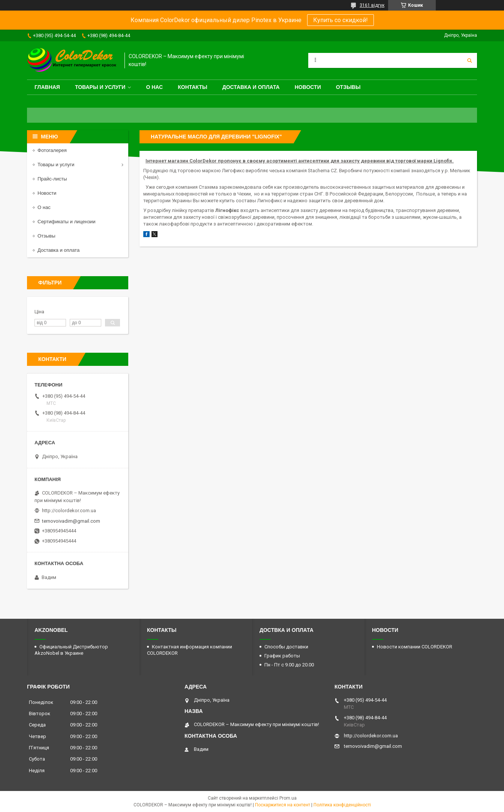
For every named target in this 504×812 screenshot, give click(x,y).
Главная (47, 87)
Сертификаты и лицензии (66, 222)
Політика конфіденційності (342, 805)
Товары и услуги (100, 87)
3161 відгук (372, 5)
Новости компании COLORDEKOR (415, 647)
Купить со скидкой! (340, 20)
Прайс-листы (52, 179)
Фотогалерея (52, 150)
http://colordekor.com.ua (69, 511)
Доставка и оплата (251, 87)
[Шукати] (469, 60)
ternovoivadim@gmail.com (71, 521)
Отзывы (348, 87)
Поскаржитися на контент (283, 805)
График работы (282, 656)
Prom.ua (288, 798)
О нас (154, 87)
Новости (308, 87)
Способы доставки (286, 647)
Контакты (192, 87)
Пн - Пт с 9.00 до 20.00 (289, 665)
